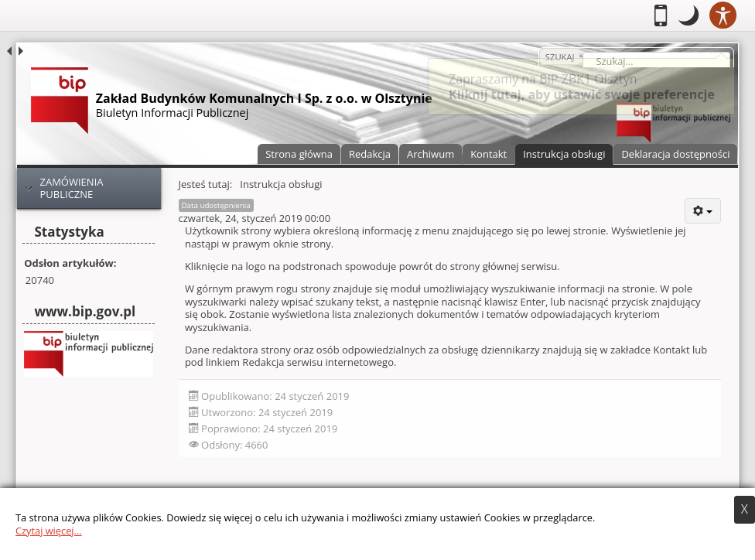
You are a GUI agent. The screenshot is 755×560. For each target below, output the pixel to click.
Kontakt (489, 154)
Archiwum (430, 154)
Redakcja (370, 154)
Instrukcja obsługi (564, 154)
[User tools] (703, 211)
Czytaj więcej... (49, 531)
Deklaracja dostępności (675, 154)
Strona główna (299, 154)
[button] (688, 15)
